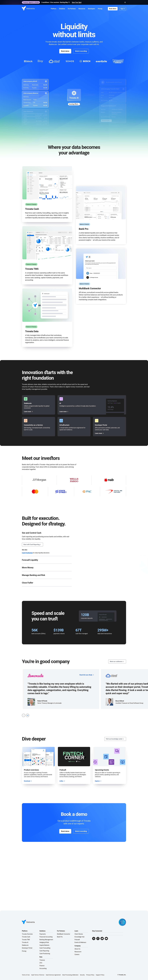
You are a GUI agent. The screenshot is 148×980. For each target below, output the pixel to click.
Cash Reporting (44, 951)
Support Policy (100, 975)
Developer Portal (27, 948)
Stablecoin (25, 945)
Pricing (24, 951)
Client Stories (79, 934)
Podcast (77, 940)
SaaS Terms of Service (38, 975)
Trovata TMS (26, 940)
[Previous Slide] (24, 715)
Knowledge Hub (80, 937)
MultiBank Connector (63, 934)
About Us (77, 949)
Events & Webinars (80, 942)
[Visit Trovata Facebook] (98, 939)
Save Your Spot (77, 2)
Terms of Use (26, 975)
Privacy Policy (90, 975)
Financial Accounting (46, 937)
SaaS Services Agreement (53, 975)
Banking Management (46, 940)
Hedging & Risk (44, 942)
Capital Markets (44, 945)
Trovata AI (25, 942)
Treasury (42, 960)
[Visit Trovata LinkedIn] (94, 939)
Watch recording (81, 51)
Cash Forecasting (45, 948)
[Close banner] (125, 2)
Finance (42, 966)
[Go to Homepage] (28, 922)
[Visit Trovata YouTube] (106, 939)
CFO (41, 963)
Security (82, 975)
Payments (43, 934)
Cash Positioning (27, 553)
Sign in (123, 9)
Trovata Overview (27, 934)
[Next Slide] (28, 715)
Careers (77, 954)
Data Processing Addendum (70, 975)
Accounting (43, 968)
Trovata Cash (26, 937)
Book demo (113, 9)
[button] (54, 9)
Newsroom (78, 952)
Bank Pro (60, 937)
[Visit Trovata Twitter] (102, 939)
